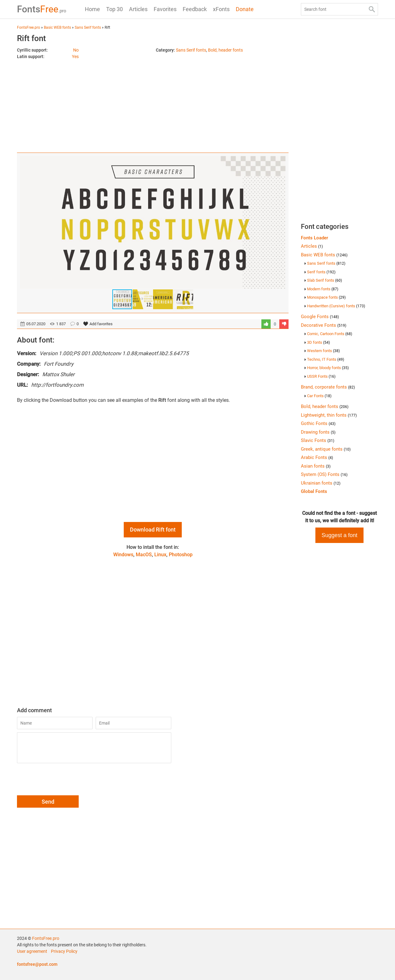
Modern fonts (323, 289)
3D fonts (318, 342)
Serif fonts (321, 272)
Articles (138, 9)
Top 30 (114, 9)
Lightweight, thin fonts (329, 415)
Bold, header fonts (225, 50)
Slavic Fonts (318, 440)
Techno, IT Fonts (326, 359)
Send (48, 802)
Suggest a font (339, 535)
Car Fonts (319, 396)
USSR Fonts (321, 376)
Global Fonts (314, 491)
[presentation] (64, 780)
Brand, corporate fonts (328, 387)
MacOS (144, 555)
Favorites (165, 9)
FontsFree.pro (46, 938)
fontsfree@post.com (37, 964)
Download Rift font (153, 530)
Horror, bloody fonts (328, 368)
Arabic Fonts (317, 457)
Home (92, 9)
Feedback (195, 9)
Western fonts (323, 351)
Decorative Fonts (324, 325)
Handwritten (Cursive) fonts (336, 306)
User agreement (32, 951)
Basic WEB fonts (324, 255)
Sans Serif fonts (191, 50)
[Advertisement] (153, 103)
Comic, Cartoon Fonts (330, 334)
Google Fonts (320, 317)
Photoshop (181, 555)
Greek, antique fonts (326, 449)
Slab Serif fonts (324, 280)
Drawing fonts (318, 432)
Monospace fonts (326, 297)
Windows (123, 555)
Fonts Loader (314, 238)
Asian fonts (316, 466)
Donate (245, 9)
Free (42, 9)
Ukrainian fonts (321, 483)
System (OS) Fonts (324, 474)
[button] (280, 222)
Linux (160, 555)
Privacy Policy (64, 951)
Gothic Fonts (318, 423)
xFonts (221, 9)
